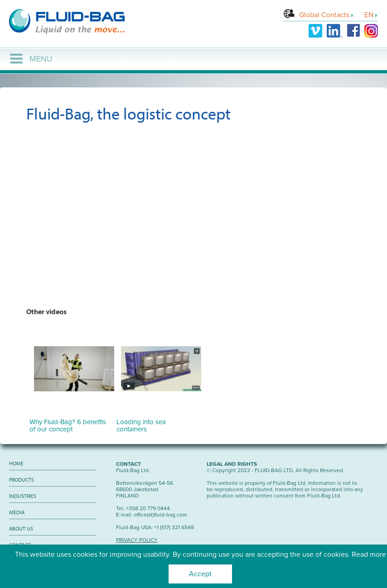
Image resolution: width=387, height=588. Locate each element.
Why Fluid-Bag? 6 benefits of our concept (72, 422)
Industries (23, 496)
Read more (369, 555)
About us (21, 528)
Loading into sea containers (159, 422)
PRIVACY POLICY (137, 540)
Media (17, 512)
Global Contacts (324, 15)
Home (16, 463)
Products (22, 480)
